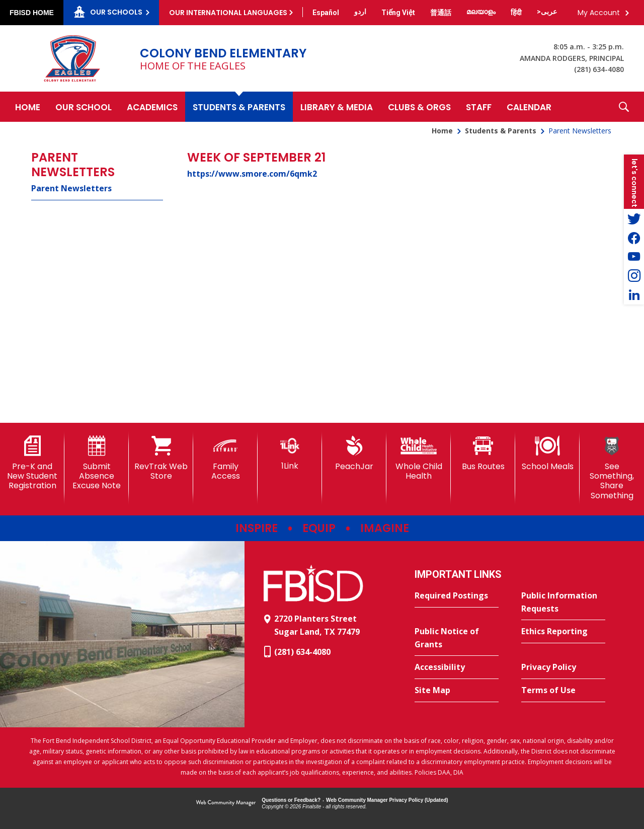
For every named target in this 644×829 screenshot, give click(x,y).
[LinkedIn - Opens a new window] (634, 295)
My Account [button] (599, 13)
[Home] (28, 107)
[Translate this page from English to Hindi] (516, 13)
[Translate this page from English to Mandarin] (441, 13)
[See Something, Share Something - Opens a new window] (612, 468)
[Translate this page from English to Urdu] (360, 12)
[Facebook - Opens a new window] (634, 238)
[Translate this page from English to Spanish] (326, 13)
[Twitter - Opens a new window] (634, 218)
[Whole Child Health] (419, 458)
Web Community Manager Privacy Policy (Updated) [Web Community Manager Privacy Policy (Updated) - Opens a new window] (387, 800)
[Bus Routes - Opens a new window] (483, 454)
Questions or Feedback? (291, 800)
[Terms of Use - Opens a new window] (563, 691)
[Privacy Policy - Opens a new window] (563, 667)
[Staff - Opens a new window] (479, 107)
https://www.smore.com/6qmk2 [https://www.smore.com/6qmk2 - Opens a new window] (252, 174)
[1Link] (290, 453)
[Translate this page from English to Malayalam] (481, 12)
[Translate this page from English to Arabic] (547, 12)
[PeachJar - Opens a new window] (354, 454)
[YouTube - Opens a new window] (634, 257)
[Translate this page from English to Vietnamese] (398, 13)
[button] (624, 107)
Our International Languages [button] (228, 13)
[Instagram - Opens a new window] (634, 276)
